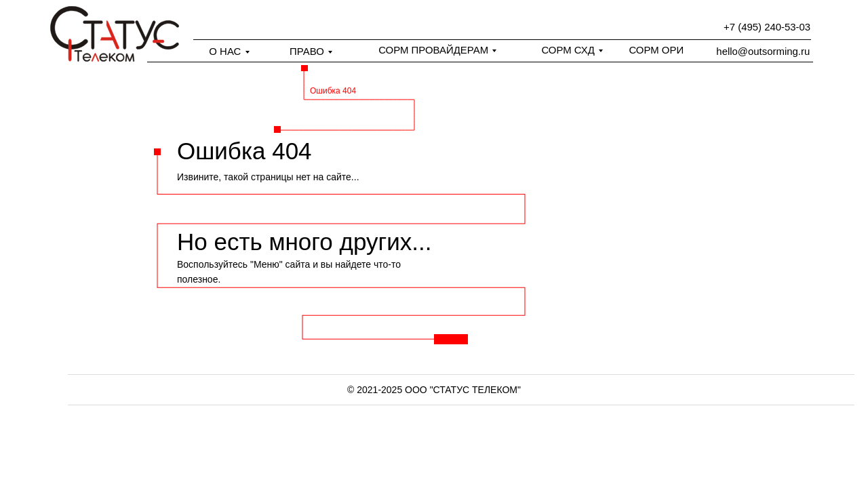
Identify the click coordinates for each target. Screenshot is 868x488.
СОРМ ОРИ (656, 50)
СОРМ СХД (568, 50)
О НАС (225, 51)
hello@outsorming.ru (763, 51)
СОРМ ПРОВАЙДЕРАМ (433, 50)
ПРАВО (307, 51)
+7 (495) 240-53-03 (767, 27)
